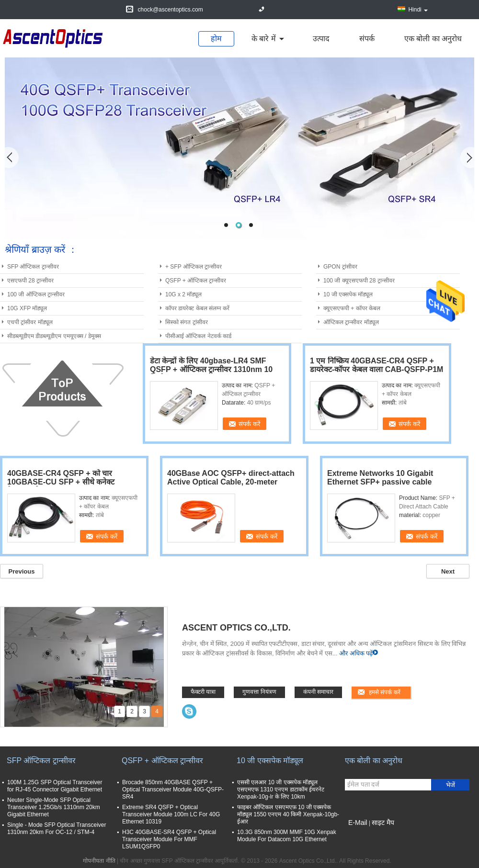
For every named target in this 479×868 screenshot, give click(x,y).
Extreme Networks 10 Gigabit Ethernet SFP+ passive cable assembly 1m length (380, 482)
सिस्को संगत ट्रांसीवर (187, 322)
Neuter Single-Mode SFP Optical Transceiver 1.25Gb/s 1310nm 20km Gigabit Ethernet (54, 807)
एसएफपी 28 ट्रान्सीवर (30, 281)
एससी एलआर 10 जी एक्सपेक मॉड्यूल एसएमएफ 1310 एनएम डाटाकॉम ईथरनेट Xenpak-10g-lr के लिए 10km (281, 789)
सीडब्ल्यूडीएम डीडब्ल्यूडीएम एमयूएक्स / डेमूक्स (54, 336)
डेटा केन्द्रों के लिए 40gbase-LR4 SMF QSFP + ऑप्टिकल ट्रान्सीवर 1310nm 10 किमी (211, 369)
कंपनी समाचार (318, 692)
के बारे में (264, 39)
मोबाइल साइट (362, 834)
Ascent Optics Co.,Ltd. (236, 628)
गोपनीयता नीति (99, 861)
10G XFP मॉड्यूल (27, 308)
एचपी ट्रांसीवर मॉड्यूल (30, 322)
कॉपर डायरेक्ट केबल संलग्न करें (197, 308)
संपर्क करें (249, 424)
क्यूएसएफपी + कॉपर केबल (352, 308)
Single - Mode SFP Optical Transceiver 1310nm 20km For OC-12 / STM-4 (57, 829)
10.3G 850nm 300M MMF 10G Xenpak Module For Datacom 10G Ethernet (287, 836)
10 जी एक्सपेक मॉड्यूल (348, 294)
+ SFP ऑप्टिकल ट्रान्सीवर (194, 267)
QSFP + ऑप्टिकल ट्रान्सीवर (196, 281)
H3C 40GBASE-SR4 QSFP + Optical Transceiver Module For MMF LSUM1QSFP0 (169, 839)
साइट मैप (383, 823)
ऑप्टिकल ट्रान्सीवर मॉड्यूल (351, 322)
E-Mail (358, 823)
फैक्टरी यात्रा (203, 692)
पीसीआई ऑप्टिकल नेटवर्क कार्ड (198, 336)
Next (448, 571)
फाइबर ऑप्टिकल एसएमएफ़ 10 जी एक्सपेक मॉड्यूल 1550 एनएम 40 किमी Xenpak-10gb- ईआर (288, 814)
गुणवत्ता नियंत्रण (259, 692)
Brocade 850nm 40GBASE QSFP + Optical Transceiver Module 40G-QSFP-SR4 (173, 789)
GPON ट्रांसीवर (340, 267)
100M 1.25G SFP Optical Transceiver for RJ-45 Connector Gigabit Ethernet (55, 786)
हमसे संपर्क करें (385, 692)
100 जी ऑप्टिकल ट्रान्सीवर (36, 294)
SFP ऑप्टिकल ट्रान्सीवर (33, 267)
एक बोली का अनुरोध (433, 39)
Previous (22, 571)
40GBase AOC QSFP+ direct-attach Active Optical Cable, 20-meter (231, 478)
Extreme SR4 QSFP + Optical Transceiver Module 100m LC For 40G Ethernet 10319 (171, 814)
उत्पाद (321, 39)
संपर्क (367, 39)
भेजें (450, 785)
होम (216, 39)
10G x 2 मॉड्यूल (183, 294)
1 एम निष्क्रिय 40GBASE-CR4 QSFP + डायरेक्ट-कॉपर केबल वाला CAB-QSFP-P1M (376, 365)
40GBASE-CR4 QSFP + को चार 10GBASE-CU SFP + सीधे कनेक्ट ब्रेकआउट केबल (61, 482)
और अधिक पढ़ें (356, 653)
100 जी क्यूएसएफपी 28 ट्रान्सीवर (359, 281)
